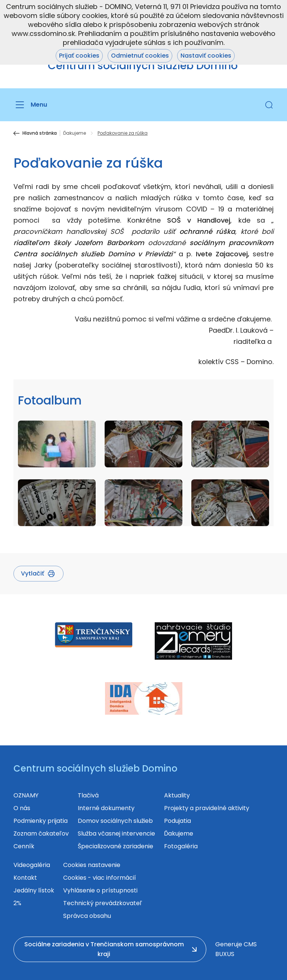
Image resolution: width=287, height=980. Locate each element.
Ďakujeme (75, 133)
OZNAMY (26, 795)
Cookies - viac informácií (100, 878)
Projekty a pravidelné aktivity (207, 808)
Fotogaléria (181, 846)
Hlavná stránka (40, 133)
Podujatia (178, 821)
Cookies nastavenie (92, 865)
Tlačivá (88, 795)
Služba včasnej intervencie (116, 834)
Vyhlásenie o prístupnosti (100, 890)
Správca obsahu (87, 916)
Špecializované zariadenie (115, 846)
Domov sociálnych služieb (115, 821)
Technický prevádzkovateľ (103, 903)
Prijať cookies (79, 56)
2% (17, 903)
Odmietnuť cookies (140, 56)
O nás (22, 808)
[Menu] (30, 105)
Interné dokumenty (106, 808)
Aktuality (177, 795)
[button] (269, 105)
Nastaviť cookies (206, 56)
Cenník (24, 846)
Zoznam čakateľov (41, 834)
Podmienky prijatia (41, 821)
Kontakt (25, 878)
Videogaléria (32, 865)
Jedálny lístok (34, 890)
